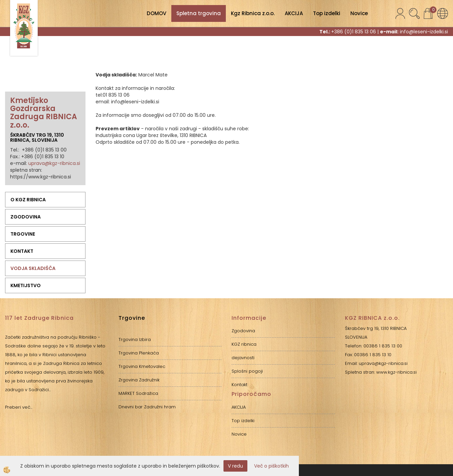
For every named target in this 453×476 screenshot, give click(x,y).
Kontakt (22, 251)
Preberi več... (19, 407)
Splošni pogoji (247, 371)
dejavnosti (243, 358)
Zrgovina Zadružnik (139, 380)
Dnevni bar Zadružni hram (147, 407)
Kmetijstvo (26, 285)
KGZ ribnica (244, 344)
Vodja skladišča (33, 268)
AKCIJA (294, 13)
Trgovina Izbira (135, 339)
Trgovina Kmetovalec (142, 366)
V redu (235, 466)
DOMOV (156, 13)
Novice (359, 13)
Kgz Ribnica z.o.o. (253, 13)
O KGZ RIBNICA (28, 200)
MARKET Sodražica (138, 393)
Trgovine (23, 234)
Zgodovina (26, 217)
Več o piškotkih (271, 466)
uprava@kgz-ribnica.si (54, 163)
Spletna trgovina (199, 13)
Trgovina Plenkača (139, 353)
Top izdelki (327, 13)
